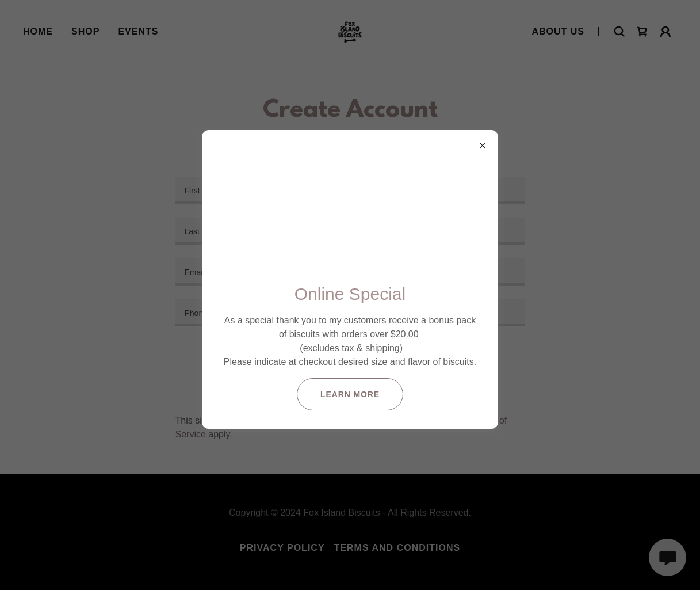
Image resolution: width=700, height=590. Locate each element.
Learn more (350, 394)
